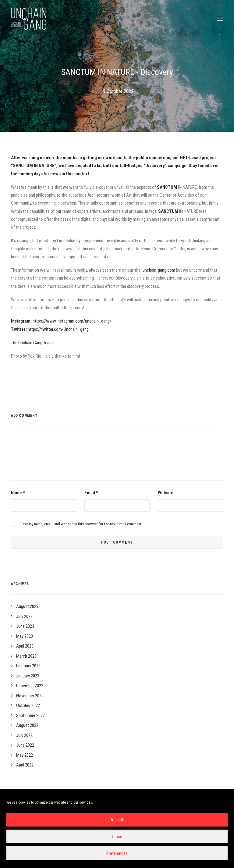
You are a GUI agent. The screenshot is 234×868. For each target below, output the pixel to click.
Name (18, 493)
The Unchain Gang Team (32, 343)
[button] (220, 19)
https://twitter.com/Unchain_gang (58, 329)
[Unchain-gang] (29, 19)
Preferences (117, 853)
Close (117, 837)
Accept (117, 820)
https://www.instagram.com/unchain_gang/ (72, 321)
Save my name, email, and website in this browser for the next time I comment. (81, 524)
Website (166, 493)
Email (91, 493)
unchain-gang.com (159, 270)
